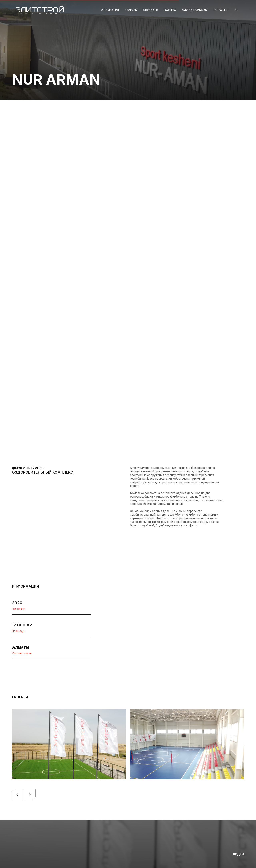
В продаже (151, 10)
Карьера (170, 10)
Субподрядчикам (195, 10)
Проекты (131, 10)
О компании (110, 10)
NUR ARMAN (56, 79)
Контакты (220, 10)
